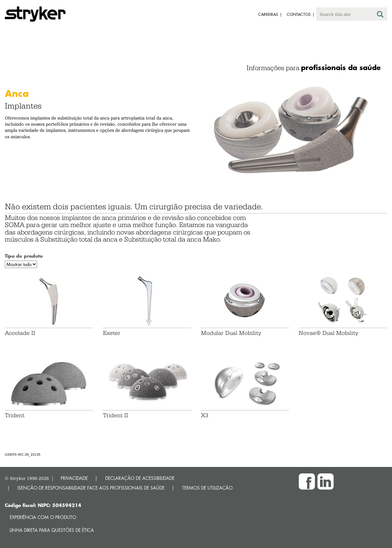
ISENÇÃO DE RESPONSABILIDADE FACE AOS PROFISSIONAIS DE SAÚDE (91, 488)
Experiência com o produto (43, 517)
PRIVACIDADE (74, 478)
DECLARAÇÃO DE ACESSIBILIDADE (140, 478)
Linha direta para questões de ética (52, 530)
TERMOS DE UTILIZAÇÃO (207, 488)
